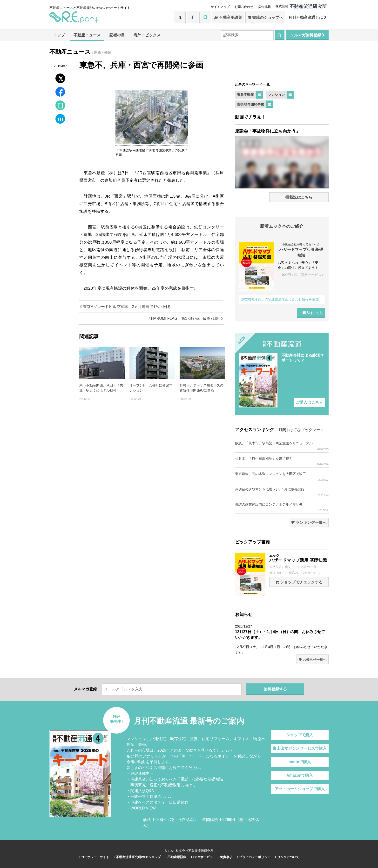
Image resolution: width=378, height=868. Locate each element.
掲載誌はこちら (299, 197)
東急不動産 (245, 95)
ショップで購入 (300, 735)
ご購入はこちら (311, 313)
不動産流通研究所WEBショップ (137, 857)
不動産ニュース (87, 35)
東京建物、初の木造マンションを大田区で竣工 (282, 477)
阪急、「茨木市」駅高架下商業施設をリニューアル (282, 446)
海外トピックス (147, 35)
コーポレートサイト (94, 857)
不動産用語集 (228, 17)
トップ (59, 35)
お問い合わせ (244, 7)
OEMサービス (202, 857)
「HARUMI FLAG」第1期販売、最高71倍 (185, 318)
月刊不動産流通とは (307, 17)
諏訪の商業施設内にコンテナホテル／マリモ (282, 507)
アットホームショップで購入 (300, 789)
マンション (276, 95)
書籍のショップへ (265, 17)
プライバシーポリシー (254, 857)
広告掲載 (264, 7)
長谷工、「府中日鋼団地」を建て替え (282, 461)
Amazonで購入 (300, 775)
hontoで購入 (300, 762)
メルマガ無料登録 (307, 35)
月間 (282, 430)
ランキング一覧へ (309, 523)
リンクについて (287, 857)
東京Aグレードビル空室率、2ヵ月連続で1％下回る (125, 307)
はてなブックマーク (307, 430)
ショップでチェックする (299, 582)
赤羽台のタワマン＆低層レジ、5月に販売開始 (282, 492)
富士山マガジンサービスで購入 (300, 748)
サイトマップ (220, 7)
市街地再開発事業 (250, 104)
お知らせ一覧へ (313, 660)
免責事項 (225, 857)
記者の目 (117, 35)
